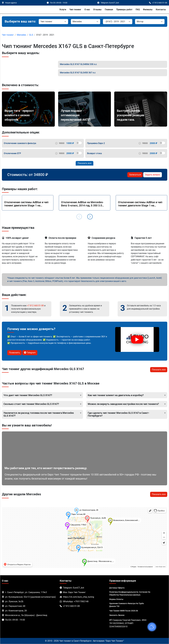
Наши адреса (11, 3)
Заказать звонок (117, 615)
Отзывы (97, 10)
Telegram (30, 353)
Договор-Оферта (117, 588)
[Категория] (53, 22)
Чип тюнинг (75, 10)
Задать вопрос (153, 175)
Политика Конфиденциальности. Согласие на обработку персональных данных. (130, 593)
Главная (109, 10)
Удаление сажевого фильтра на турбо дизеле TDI (127, 605)
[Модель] (118, 22)
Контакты (161, 10)
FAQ (138, 10)
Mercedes (21, 35)
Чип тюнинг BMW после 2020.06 (124, 611)
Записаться (135, 175)
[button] (90, 217)
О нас (87, 10)
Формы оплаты (116, 599)
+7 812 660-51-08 (35, 306)
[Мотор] (150, 22)
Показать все (84, 163)
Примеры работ (124, 10)
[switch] (79, 143)
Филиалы (148, 10)
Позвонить (14, 353)
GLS (31, 35)
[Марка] (86, 22)
